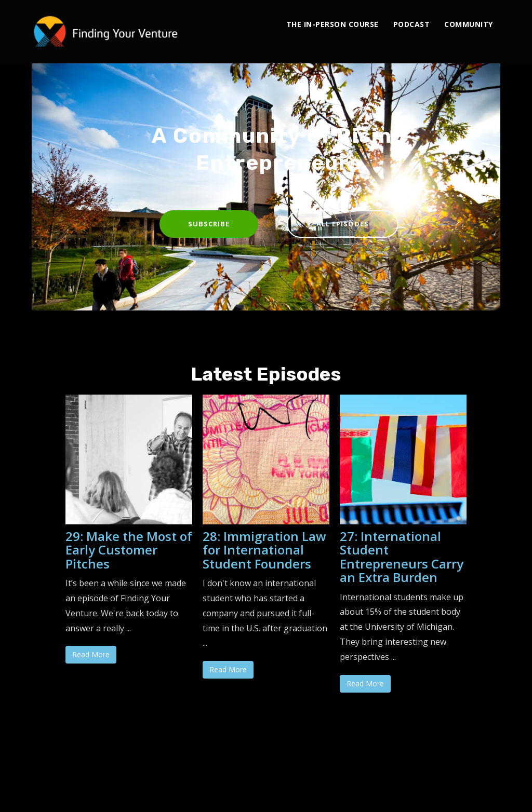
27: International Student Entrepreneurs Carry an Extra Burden (402, 557)
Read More (91, 654)
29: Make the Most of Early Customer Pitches (129, 550)
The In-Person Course (332, 24)
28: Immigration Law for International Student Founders (264, 550)
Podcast (412, 24)
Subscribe (209, 224)
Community (469, 24)
